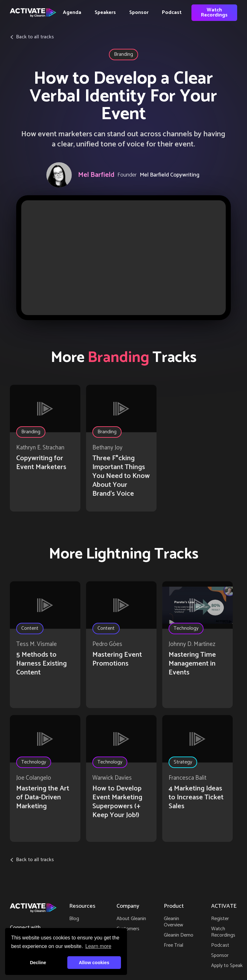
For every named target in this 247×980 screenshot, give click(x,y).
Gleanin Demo (179, 935)
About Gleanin (131, 919)
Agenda (72, 13)
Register (220, 919)
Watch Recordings (214, 13)
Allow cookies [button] (94, 963)
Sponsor (139, 13)
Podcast (172, 13)
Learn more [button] (98, 946)
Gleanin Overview (174, 922)
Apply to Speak (227, 966)
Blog (74, 919)
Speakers (105, 13)
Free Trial (174, 945)
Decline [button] (38, 963)
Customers (128, 929)
